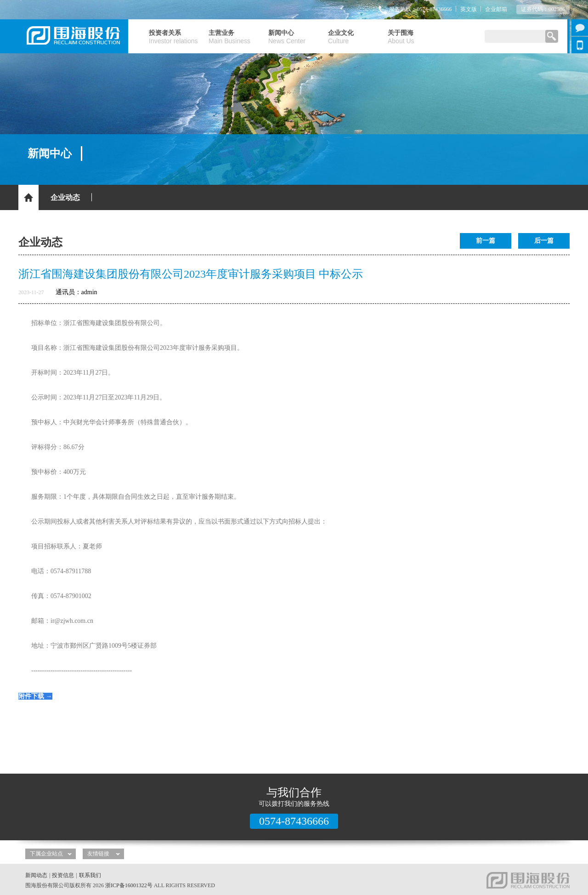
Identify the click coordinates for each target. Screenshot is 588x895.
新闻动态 (36, 875)
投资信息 (63, 875)
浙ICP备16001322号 (129, 885)
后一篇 (544, 241)
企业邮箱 (496, 9)
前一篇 (486, 241)
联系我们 (90, 875)
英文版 (469, 9)
